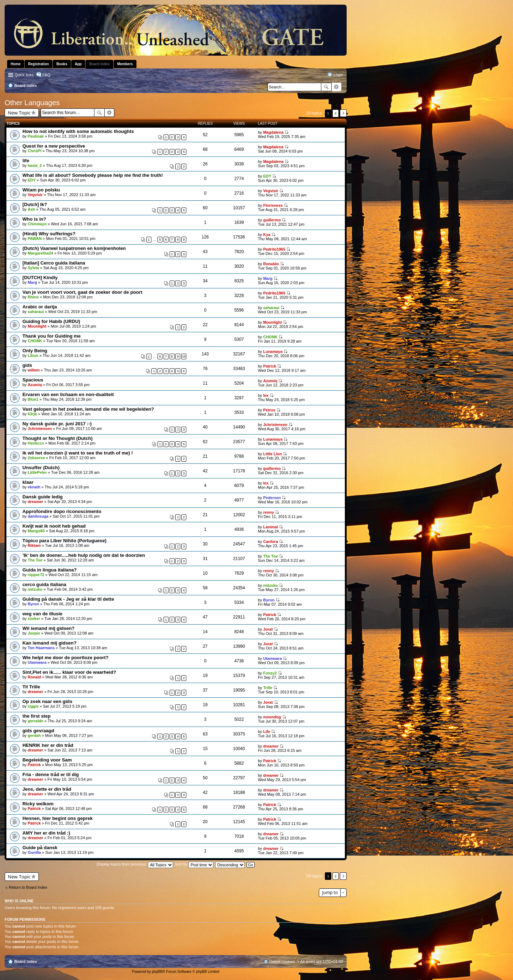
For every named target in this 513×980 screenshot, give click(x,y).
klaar (28, 482)
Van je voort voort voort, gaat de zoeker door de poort (82, 292)
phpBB (157, 972)
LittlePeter (37, 472)
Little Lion (273, 454)
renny (269, 512)
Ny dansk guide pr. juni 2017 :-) (57, 424)
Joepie (34, 633)
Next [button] (343, 113)
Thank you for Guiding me (51, 336)
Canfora (271, 542)
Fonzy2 (270, 673)
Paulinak (36, 136)
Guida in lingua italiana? (50, 570)
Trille (268, 688)
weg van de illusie (42, 614)
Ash (32, 209)
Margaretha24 (41, 253)
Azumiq (35, 385)
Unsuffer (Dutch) (41, 468)
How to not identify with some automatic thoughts (78, 131)
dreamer (35, 502)
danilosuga (38, 516)
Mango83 (36, 531)
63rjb (32, 414)
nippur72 (36, 575)
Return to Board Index (28, 887)
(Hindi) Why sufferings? (49, 234)
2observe (36, 458)
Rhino (33, 297)
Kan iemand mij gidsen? (50, 643)
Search (326, 87)
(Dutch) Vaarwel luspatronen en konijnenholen (74, 248)
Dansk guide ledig (43, 497)
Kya (267, 235)
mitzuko (35, 589)
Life (267, 732)
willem (34, 370)
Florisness (273, 205)
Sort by (194, 864)
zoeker (34, 619)
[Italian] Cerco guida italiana (54, 263)
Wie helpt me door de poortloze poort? (66, 658)
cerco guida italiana (44, 584)
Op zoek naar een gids (47, 701)
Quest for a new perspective (54, 146)
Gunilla (34, 852)
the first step (37, 716)
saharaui (36, 312)
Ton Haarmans (41, 648)
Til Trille (31, 687)
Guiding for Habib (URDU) (51, 321)
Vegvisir (35, 195)
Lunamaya (273, 352)
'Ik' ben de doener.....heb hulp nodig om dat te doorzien (84, 555)
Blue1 (33, 399)
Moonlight (37, 326)
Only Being (35, 351)
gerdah (34, 735)
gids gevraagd (38, 731)
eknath (34, 487)
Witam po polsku (41, 190)
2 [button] (336, 113)
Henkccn (36, 443)
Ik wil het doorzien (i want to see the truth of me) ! (78, 453)
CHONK (35, 341)
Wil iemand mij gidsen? (48, 628)
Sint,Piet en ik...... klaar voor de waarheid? (69, 672)
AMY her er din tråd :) (46, 833)
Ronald (34, 677)
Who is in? (34, 219)
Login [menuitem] (338, 75)
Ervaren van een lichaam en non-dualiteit (68, 394)
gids (27, 365)
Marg (32, 282)
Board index (26, 961)
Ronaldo (271, 264)
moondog (272, 717)
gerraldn (36, 721)
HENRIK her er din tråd (48, 745)
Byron (33, 604)
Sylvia (33, 268)
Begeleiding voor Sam (47, 760)
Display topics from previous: (135, 864)
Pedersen (272, 498)
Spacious (33, 380)
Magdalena (273, 132)
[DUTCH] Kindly (40, 278)
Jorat (268, 629)
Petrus (269, 410)
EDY (32, 180)
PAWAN (35, 238)
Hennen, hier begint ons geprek (58, 818)
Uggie (33, 706)
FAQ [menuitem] (46, 75)
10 (184, 356)
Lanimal (271, 527)
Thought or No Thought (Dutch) (58, 438)
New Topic (19, 113)
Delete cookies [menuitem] (282, 961)
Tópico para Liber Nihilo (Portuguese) (64, 541)
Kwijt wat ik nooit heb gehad (54, 526)
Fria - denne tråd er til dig (51, 774)
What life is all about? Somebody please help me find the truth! (93, 175)
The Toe (35, 560)
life (26, 161)
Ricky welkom (38, 804)
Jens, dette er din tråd (47, 789)
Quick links (24, 75)
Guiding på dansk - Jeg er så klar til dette (68, 599)
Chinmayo (37, 224)
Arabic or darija (40, 307)
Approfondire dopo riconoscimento (62, 511)
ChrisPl (35, 151)
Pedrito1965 (274, 249)
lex (266, 395)
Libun (33, 355)
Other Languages (32, 103)
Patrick (270, 366)
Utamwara (37, 662)
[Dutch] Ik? (35, 204)
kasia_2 (35, 165)
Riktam (34, 545)
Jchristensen (40, 429)
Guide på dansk (40, 848)
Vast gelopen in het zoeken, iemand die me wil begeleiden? (88, 409)
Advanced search (336, 87)
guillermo (272, 220)
